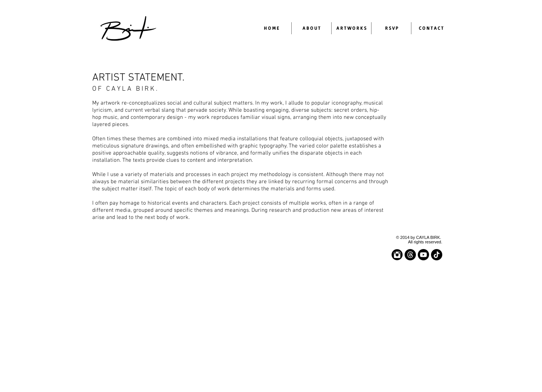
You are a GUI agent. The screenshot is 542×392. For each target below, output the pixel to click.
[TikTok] (437, 255)
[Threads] (410, 255)
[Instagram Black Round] (397, 255)
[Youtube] (423, 255)
